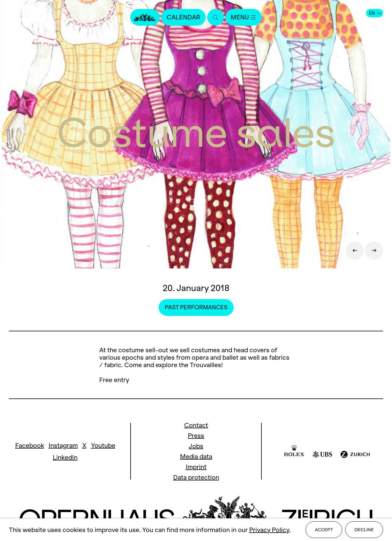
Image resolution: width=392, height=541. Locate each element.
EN (375, 13)
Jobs (196, 446)
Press (196, 436)
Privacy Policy (269, 530)
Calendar (183, 17)
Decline (364, 530)
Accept (324, 530)
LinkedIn (65, 457)
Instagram (63, 445)
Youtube (103, 445)
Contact (196, 425)
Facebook (30, 445)
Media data (196, 456)
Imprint (196, 467)
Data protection (196, 477)
